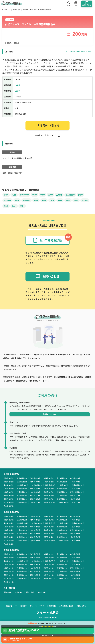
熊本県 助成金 (9, 540)
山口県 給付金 (62, 571)
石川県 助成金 (64, 523)
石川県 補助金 (64, 485)
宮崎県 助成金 (35, 540)
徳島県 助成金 (75, 534)
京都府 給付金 (22, 568)
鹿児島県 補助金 (49, 502)
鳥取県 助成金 (9, 534)
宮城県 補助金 (49, 478)
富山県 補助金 (50, 485)
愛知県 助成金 (62, 527)
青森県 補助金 (22, 478)
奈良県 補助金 (62, 492)
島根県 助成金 (22, 534)
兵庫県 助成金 (49, 530)
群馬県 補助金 (49, 482)
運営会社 (9, 606)
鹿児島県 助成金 (49, 540)
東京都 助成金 (9, 523)
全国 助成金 (76, 540)
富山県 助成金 (50, 523)
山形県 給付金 (75, 554)
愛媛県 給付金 (22, 575)
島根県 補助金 (22, 495)
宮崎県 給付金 (35, 578)
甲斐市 (17, 200)
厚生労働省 (30, 592)
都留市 (80, 195)
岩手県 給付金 (35, 554)
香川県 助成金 (9, 537)
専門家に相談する (47, 125)
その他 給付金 (9, 582)
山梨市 (36, 200)
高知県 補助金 (35, 499)
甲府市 (42, 195)
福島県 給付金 (9, 558)
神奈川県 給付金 (23, 561)
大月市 (14, 195)
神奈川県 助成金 (23, 523)
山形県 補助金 (75, 478)
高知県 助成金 (35, 537)
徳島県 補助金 (75, 495)
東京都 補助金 (9, 485)
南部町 (76, 200)
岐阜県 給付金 (35, 565)
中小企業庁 (19, 592)
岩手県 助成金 (35, 516)
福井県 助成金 (77, 523)
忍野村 (22, 206)
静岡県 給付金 (49, 565)
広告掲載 (52, 606)
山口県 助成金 (62, 534)
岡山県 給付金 (35, 571)
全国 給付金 (76, 578)
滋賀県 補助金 (9, 492)
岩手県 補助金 (35, 478)
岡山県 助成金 (35, 534)
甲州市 (34, 195)
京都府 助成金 (22, 530)
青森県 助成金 (22, 516)
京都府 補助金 (22, 492)
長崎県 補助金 (75, 499)
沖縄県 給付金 (64, 578)
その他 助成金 (9, 544)
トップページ (6, 10)
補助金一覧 (16, 10)
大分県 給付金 (22, 578)
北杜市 (52, 200)
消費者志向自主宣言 (66, 606)
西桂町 (6, 206)
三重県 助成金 (75, 527)
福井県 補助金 (77, 485)
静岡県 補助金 (49, 489)
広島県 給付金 (49, 571)
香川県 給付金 (9, 575)
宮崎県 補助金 (35, 502)
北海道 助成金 (9, 516)
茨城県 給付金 (22, 558)
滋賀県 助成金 (9, 530)
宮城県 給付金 (49, 554)
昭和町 (6, 195)
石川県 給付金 (64, 561)
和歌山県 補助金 (76, 492)
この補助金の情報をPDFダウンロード (79, 51)
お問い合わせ (82, 606)
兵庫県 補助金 (49, 492)
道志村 (14, 206)
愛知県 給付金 (62, 565)
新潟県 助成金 (37, 523)
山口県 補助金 (62, 495)
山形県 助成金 (75, 516)
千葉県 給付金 (75, 558)
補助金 (17, 43)
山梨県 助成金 (9, 527)
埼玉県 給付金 (62, 558)
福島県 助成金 (9, 520)
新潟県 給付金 (37, 561)
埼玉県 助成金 (62, 520)
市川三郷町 (26, 200)
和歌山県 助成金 (76, 530)
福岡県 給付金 (49, 575)
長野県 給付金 (22, 565)
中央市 (60, 200)
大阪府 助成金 (35, 530)
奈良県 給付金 (62, 568)
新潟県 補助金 (37, 485)
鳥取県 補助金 (9, 495)
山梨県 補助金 (9, 489)
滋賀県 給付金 (9, 568)
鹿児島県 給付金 (49, 578)
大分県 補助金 (22, 502)
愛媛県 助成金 (22, 537)
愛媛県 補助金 (22, 499)
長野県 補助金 (22, 489)
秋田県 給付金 (62, 554)
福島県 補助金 (9, 482)
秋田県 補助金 (62, 478)
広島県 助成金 (49, 534)
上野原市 (59, 195)
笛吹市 (44, 200)
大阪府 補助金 (35, 492)
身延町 (68, 200)
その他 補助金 (9, 506)
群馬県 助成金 (49, 520)
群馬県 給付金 (49, 558)
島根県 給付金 (22, 571)
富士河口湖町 (70, 195)
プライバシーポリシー (38, 606)
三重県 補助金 (75, 489)
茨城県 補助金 (22, 482)
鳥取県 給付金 (9, 571)
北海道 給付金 (9, 554)
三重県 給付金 (75, 565)
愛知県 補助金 (62, 489)
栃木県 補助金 (35, 482)
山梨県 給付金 (9, 565)
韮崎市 (51, 195)
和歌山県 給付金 (76, 568)
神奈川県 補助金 (23, 485)
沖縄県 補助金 (64, 502)
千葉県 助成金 (75, 520)
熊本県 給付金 (9, 578)
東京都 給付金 (9, 561)
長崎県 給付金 (75, 575)
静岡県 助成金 (49, 527)
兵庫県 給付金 (49, 568)
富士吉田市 (8, 200)
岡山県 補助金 (35, 495)
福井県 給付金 (77, 561)
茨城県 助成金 (22, 520)
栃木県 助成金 (35, 520)
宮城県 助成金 (49, 516)
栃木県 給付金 (35, 558)
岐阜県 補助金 (35, 489)
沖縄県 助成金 (64, 540)
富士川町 (85, 200)
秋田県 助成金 (62, 516)
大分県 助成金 (22, 540)
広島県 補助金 (49, 495)
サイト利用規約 (21, 606)
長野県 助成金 (22, 527)
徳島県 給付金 (75, 571)
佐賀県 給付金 (62, 575)
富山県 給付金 (50, 561)
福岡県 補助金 (49, 499)
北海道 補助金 (9, 478)
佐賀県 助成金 (62, 537)
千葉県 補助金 (75, 482)
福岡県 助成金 (49, 537)
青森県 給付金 (22, 554)
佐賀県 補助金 (62, 499)
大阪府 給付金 (35, 568)
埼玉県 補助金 (62, 482)
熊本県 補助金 (9, 502)
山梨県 (8, 43)
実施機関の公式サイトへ (47, 135)
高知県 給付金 (35, 575)
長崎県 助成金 (75, 537)
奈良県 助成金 (62, 530)
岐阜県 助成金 (35, 527)
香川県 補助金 (9, 499)
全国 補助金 (76, 502)
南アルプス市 (24, 195)
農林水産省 (42, 592)
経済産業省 (8, 592)
